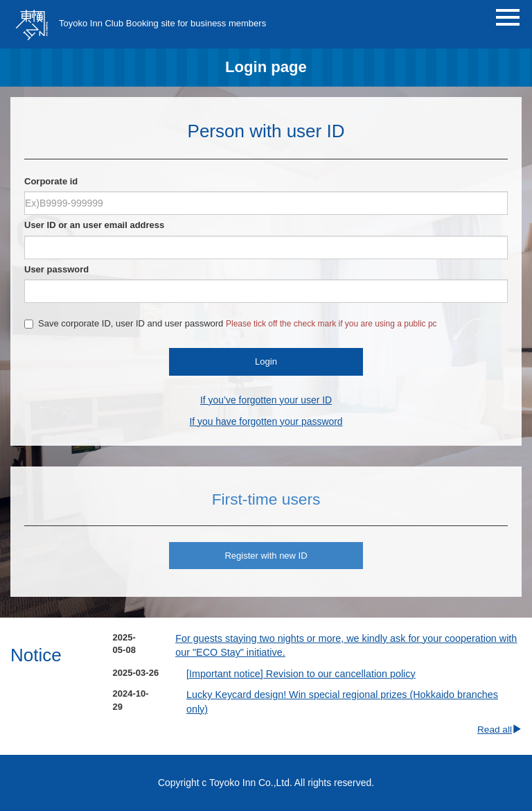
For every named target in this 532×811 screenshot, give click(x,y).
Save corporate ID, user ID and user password (231, 323)
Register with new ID (266, 556)
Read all (499, 730)
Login (266, 361)
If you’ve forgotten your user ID (266, 400)
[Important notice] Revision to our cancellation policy (301, 674)
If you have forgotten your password (266, 421)
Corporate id (51, 181)
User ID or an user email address (94, 225)
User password (56, 269)
